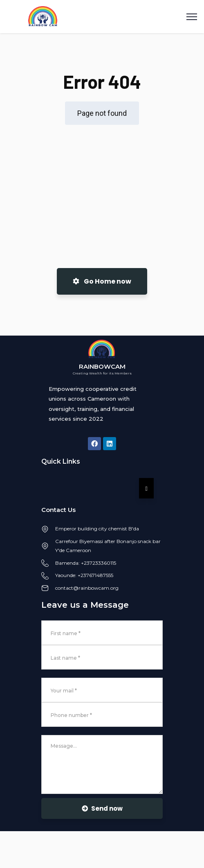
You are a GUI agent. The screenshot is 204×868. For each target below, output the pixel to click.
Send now (102, 808)
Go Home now (102, 281)
